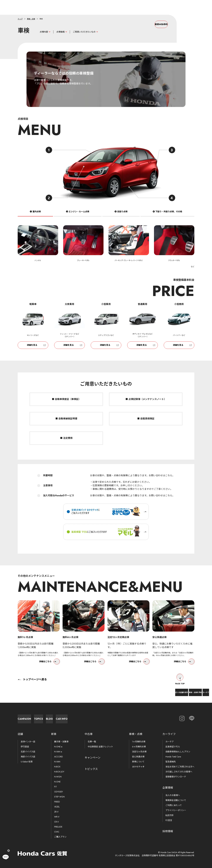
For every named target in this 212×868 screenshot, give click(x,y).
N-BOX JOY (59, 772)
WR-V (57, 817)
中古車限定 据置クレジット (100, 747)
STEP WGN (59, 797)
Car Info (130, 717)
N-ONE (57, 782)
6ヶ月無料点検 (139, 747)
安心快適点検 (138, 757)
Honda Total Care (173, 757)
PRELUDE (58, 827)
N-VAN (57, 762)
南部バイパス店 (28, 757)
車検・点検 (31, 19)
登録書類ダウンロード (176, 777)
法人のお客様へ (173, 795)
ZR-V (56, 812)
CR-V (56, 822)
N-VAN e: (58, 752)
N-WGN (58, 777)
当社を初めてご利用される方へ (180, 767)
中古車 (89, 734)
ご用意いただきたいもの (84, 32)
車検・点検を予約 (181, 690)
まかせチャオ (138, 767)
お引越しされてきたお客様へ (179, 772)
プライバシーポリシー (176, 810)
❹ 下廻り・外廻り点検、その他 (167, 214)
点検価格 (61, 32)
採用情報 (168, 831)
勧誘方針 (170, 815)
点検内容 (44, 32)
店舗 (20, 734)
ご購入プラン (60, 837)
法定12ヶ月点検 (139, 752)
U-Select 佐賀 (27, 762)
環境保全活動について (176, 800)
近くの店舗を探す (155, 690)
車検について (138, 762)
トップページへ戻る (32, 676)
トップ (20, 19)
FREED (57, 802)
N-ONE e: (58, 747)
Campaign (32, 717)
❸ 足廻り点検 (121, 214)
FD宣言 (169, 820)
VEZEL (57, 807)
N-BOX (57, 767)
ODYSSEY (59, 792)
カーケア (201, 690)
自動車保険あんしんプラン (178, 752)
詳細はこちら (49, 664)
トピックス (91, 769)
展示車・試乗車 (61, 742)
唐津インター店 (28, 742)
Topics (65, 717)
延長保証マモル (173, 747)
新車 (54, 734)
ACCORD (59, 757)
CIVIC (57, 832)
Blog (97, 717)
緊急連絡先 (171, 762)
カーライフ (169, 734)
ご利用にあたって (174, 805)
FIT (56, 787)
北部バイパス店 (28, 752)
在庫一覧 (92, 742)
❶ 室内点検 (35, 214)
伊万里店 (25, 747)
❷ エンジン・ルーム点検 (78, 214)
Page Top (180, 676)
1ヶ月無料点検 (139, 742)
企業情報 (168, 788)
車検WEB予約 (149, 24)
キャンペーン (93, 758)
